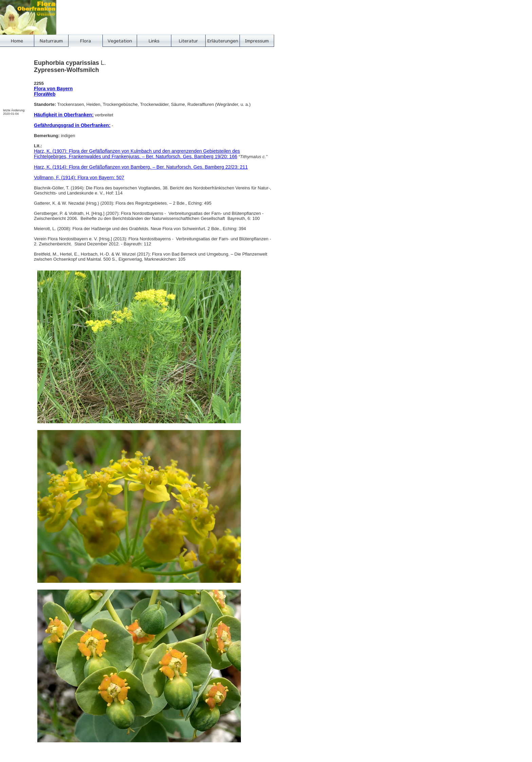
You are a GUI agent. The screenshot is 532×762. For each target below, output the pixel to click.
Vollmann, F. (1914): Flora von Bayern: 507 (79, 178)
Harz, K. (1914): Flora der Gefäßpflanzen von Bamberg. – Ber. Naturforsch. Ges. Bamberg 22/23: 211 (141, 167)
